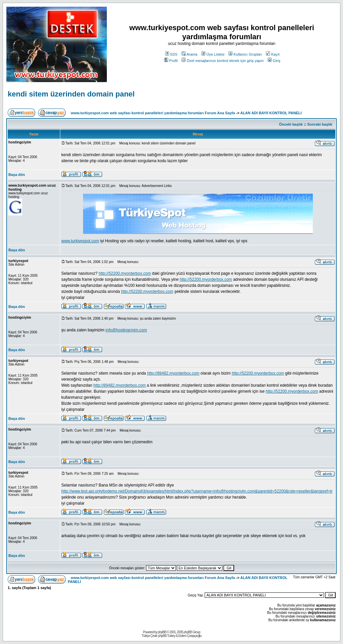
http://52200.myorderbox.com (125, 273)
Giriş (274, 61)
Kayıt (273, 54)
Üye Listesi (213, 54)
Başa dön (17, 175)
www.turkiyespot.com (80, 241)
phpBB (162, 632)
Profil (171, 61)
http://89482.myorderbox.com (173, 373)
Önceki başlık (291, 124)
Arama (189, 54)
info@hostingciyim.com (126, 330)
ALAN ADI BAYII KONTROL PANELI (271, 113)
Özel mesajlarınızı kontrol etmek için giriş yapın (223, 61)
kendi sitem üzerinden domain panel (71, 94)
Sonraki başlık (320, 124)
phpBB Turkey (167, 636)
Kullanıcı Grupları (245, 54)
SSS (171, 54)
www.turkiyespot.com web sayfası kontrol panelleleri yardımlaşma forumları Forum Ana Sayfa (153, 113)
